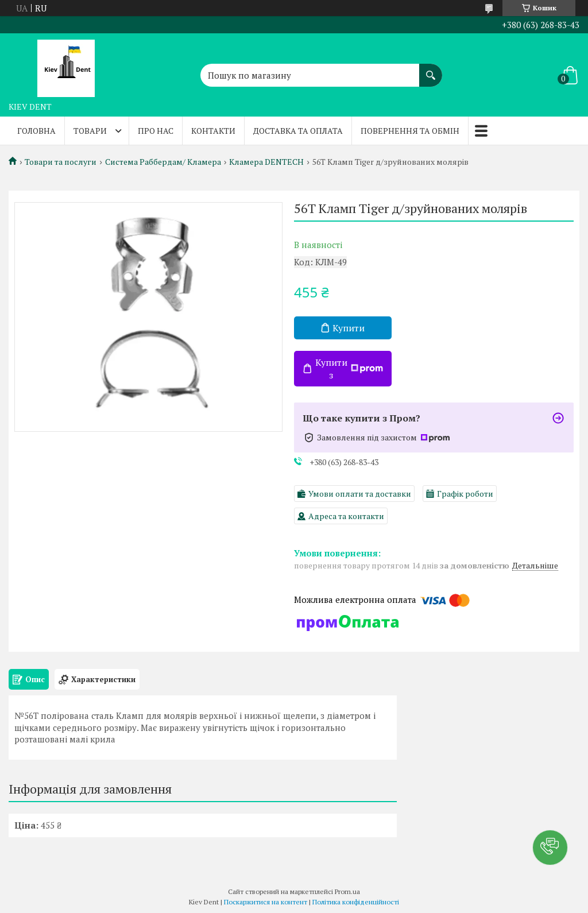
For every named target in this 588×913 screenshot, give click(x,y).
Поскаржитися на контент (266, 902)
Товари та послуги (61, 162)
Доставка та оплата (298, 131)
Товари (90, 131)
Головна (36, 131)
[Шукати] (431, 69)
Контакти (213, 131)
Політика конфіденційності (356, 902)
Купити (349, 328)
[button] (550, 848)
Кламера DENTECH (266, 162)
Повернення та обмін (410, 131)
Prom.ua (347, 891)
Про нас (156, 131)
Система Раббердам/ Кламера (163, 162)
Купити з (349, 369)
